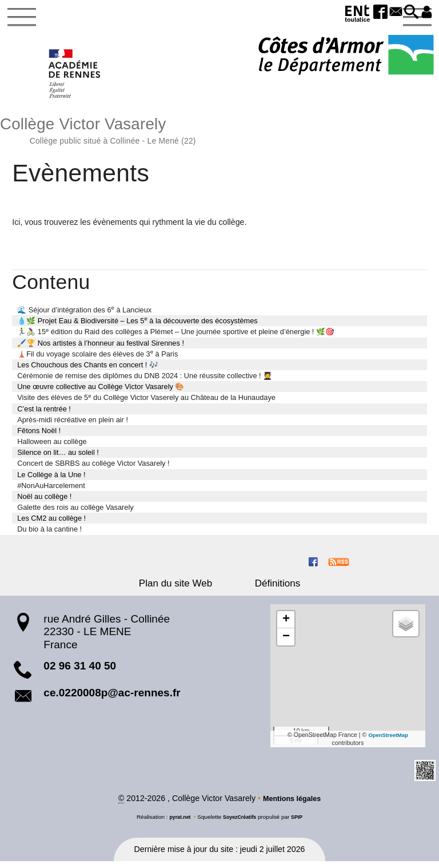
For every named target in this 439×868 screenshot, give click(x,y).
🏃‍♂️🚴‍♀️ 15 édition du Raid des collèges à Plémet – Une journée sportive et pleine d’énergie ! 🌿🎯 (176, 337)
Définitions (268, 589)
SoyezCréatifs (240, 823)
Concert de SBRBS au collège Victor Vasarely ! (93, 469)
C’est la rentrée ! (44, 414)
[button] (407, 13)
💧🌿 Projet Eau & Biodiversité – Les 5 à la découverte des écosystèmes (137, 326)
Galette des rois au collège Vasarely (75, 513)
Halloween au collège (52, 447)
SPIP (300, 823)
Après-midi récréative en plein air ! (73, 425)
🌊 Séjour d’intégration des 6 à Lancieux (84, 315)
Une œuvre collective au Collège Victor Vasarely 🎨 (101, 392)
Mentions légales (292, 805)
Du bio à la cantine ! (49, 535)
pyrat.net (177, 823)
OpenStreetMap (388, 740)
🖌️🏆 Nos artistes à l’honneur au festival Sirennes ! (101, 348)
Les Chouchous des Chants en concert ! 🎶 (88, 370)
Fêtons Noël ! (39, 436)
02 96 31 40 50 (80, 671)
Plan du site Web (186, 589)
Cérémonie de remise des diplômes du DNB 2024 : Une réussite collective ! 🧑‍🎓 (145, 381)
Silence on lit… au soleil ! (58, 458)
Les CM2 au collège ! (51, 524)
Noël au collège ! (44, 502)
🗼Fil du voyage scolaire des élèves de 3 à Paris (97, 359)
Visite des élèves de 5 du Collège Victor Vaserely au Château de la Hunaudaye (146, 403)
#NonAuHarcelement (51, 491)
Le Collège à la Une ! (51, 480)
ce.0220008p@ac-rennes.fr (112, 698)
